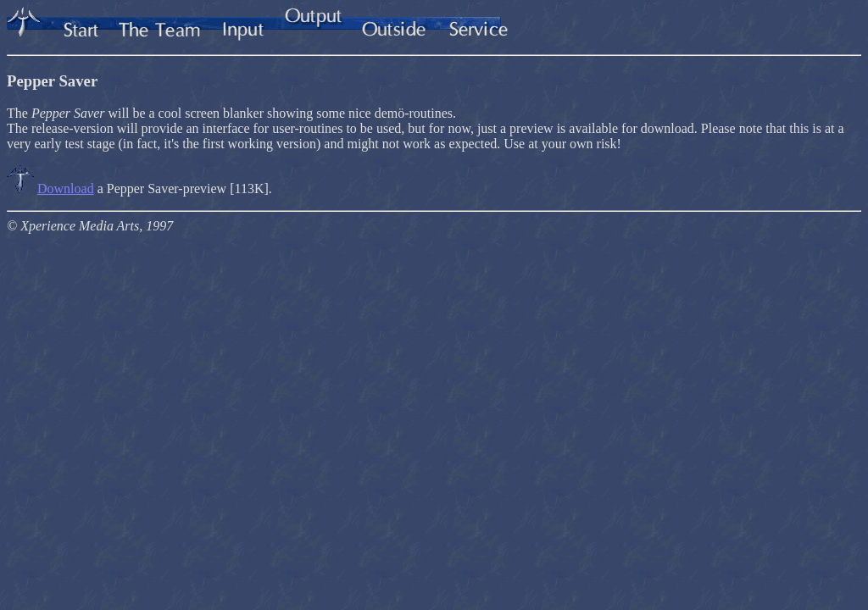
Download (66, 189)
